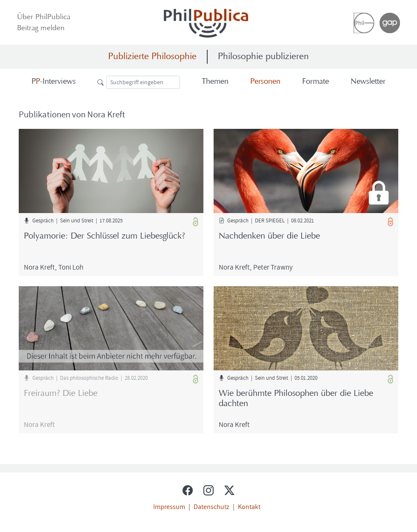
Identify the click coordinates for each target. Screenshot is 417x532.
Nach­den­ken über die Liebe (269, 236)
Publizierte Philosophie (152, 57)
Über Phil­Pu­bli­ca (44, 17)
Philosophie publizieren (263, 57)
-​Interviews (54, 82)
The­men (215, 82)
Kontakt (249, 506)
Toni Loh (71, 267)
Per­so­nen (265, 82)
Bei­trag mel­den (41, 28)
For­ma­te (316, 82)
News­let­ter (368, 82)
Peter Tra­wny (273, 267)
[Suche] (143, 82)
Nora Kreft (39, 267)
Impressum (169, 506)
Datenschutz (211, 506)
